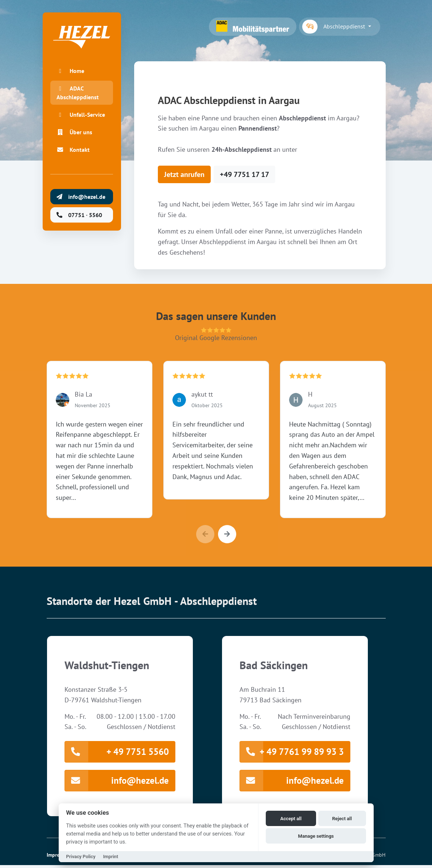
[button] (227, 534)
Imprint (111, 857)
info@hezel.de (117, 783)
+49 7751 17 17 (244, 174)
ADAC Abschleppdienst (79, 97)
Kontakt (74, 163)
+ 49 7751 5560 (117, 753)
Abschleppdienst (334, 27)
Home (71, 75)
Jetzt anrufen (184, 174)
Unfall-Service (73, 123)
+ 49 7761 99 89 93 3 (292, 753)
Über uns (75, 145)
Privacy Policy (81, 857)
